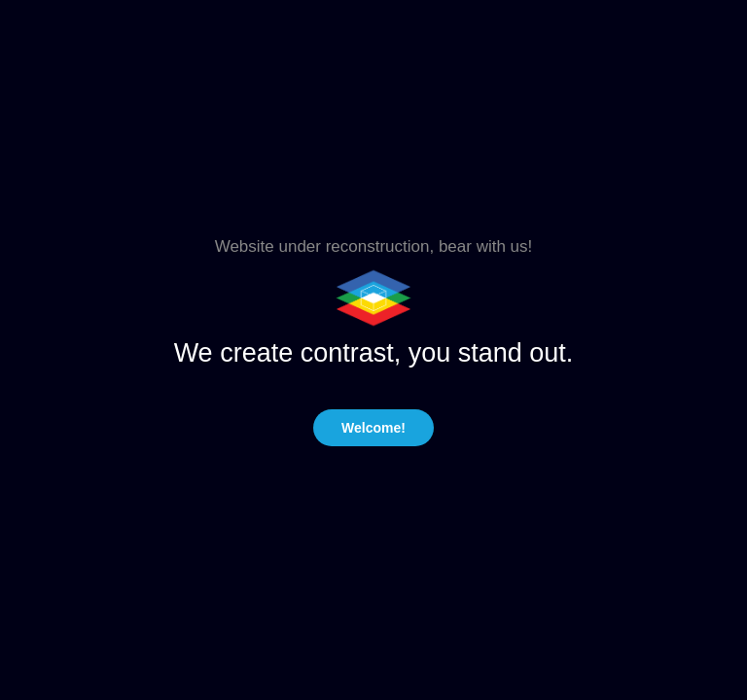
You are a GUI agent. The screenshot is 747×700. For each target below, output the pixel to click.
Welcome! (373, 428)
